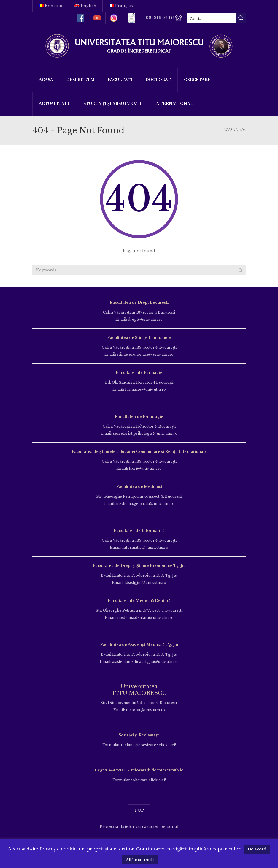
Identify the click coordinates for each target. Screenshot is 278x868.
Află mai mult (140, 860)
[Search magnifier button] (241, 18)
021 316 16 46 (164, 18)
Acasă (46, 80)
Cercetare (197, 80)
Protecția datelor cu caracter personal (139, 827)
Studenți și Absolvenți (112, 103)
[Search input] (212, 18)
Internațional (174, 103)
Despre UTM (80, 80)
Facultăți (120, 80)
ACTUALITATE (55, 103)
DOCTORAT (158, 80)
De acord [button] (257, 849)
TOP (139, 810)
